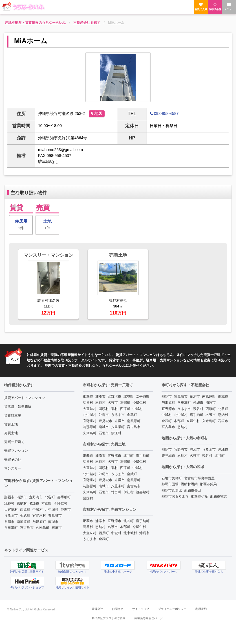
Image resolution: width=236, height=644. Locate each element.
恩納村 (22, 503)
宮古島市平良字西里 (199, 478)
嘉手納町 (64, 497)
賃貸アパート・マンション (25, 398)
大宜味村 (11, 510)
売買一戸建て (14, 442)
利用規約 (201, 609)
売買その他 (13, 460)
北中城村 (52, 510)
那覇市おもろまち (175, 496)
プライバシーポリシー (172, 609)
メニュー (229, 7)
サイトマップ (141, 609)
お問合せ (118, 609)
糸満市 (9, 522)
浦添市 (22, 497)
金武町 (25, 516)
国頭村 (104, 409)
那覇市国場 (170, 484)
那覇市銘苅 (208, 484)
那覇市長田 (193, 490)
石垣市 (57, 528)
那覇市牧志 (219, 496)
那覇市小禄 (199, 496)
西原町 (25, 510)
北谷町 (50, 497)
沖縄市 (66, 510)
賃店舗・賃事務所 (18, 407)
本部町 (47, 503)
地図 (97, 113)
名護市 (34, 503)
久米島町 (43, 528)
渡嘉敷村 (143, 492)
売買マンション (16, 451)
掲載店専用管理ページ (149, 618)
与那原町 (39, 522)
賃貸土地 (11, 424)
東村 (114, 409)
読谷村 (9, 503)
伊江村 (116, 433)
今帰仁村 (61, 503)
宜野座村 (39, 516)
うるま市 (11, 516)
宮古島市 (27, 528)
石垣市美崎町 (172, 478)
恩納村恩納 (189, 484)
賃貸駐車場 (13, 416)
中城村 (38, 510)
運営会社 (97, 609)
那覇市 (9, 497)
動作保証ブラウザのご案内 (109, 618)
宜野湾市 (36, 497)
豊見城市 (55, 516)
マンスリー (13, 468)
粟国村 (88, 498)
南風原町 (23, 522)
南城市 (53, 522)
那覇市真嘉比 (172, 490)
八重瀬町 (11, 528)
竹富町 (116, 492)
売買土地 (11, 433)
